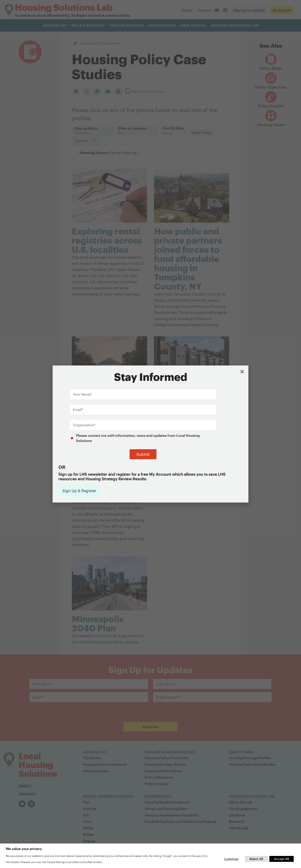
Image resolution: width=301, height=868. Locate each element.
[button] (242, 354)
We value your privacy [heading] (24, 849)
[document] (150, 434)
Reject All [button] (256, 859)
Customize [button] (231, 859)
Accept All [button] (282, 859)
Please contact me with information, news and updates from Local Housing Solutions (138, 421)
